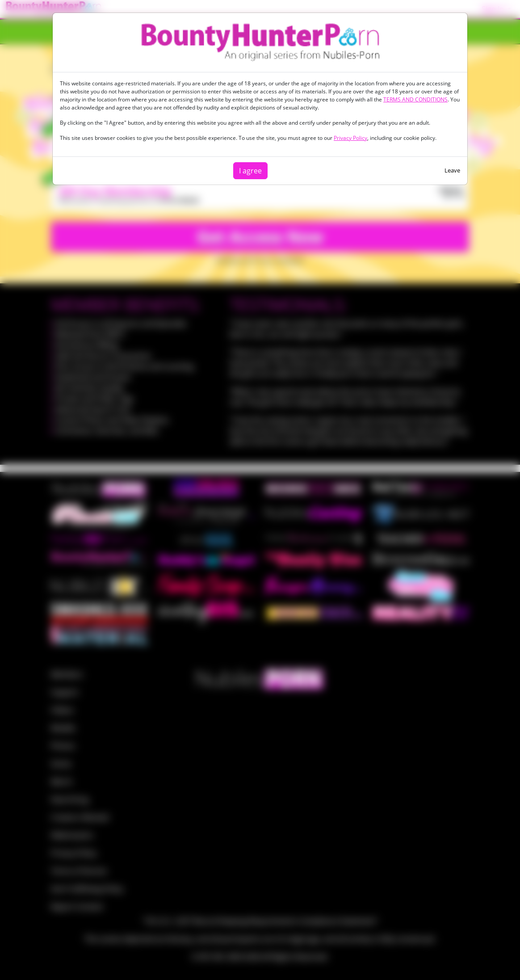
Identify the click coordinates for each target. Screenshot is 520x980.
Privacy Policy (350, 138)
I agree (250, 171)
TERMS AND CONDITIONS (415, 99)
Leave (452, 170)
